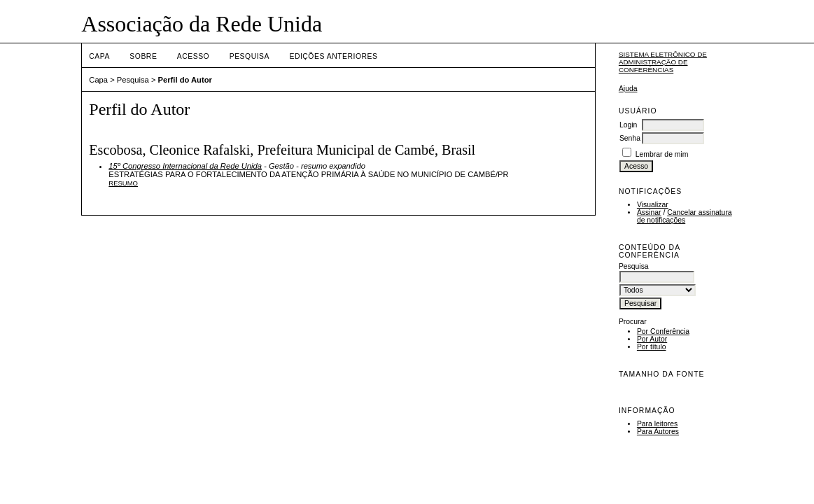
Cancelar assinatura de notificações (685, 216)
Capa (99, 56)
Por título (652, 347)
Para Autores (658, 432)
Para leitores (657, 424)
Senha (630, 138)
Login (628, 125)
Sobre (143, 56)
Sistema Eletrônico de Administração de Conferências (663, 62)
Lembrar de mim (662, 154)
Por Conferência (663, 331)
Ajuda (628, 89)
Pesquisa (250, 56)
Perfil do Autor (185, 80)
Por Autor (652, 339)
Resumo (123, 183)
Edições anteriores (333, 56)
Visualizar (653, 205)
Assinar (649, 212)
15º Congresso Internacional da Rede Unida (185, 166)
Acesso (193, 56)
